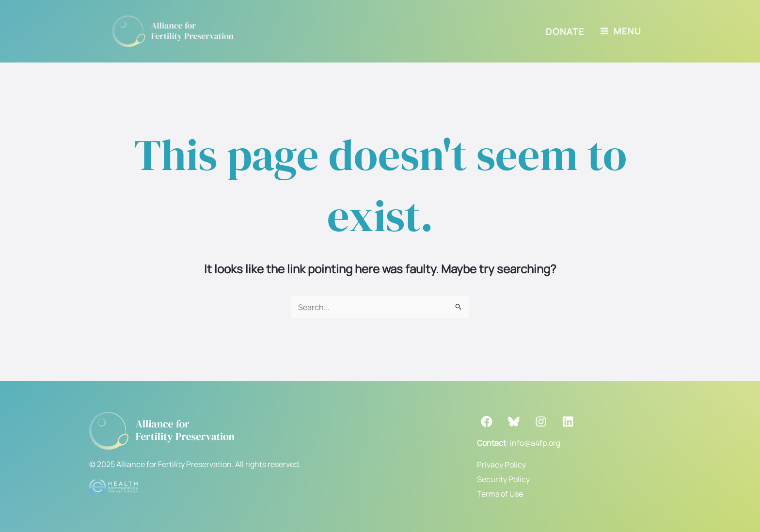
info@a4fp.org (535, 443)
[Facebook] (487, 422)
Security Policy (503, 479)
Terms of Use (500, 494)
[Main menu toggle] (621, 31)
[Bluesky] (514, 422)
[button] (565, 31)
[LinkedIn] (568, 422)
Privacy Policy (501, 465)
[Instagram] (541, 422)
